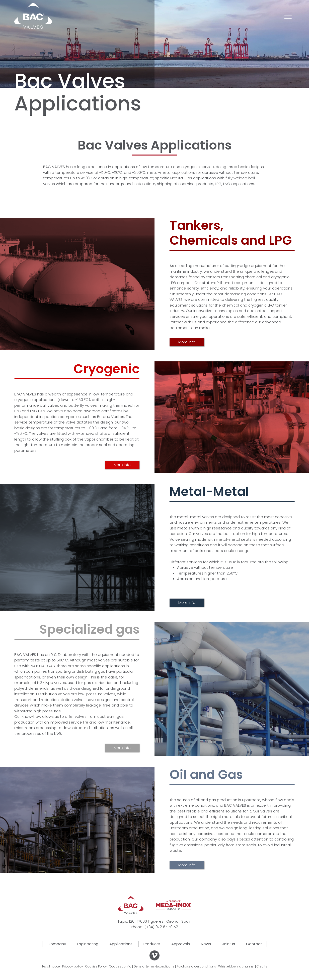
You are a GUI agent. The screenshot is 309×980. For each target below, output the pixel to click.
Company (57, 944)
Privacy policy (73, 966)
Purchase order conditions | (197, 966)
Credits (262, 966)
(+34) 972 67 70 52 (161, 927)
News (206, 944)
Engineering (88, 944)
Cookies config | (121, 966)
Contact (254, 944)
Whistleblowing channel (236, 966)
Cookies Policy (96, 966)
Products (152, 944)
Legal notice (51, 966)
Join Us (228, 944)
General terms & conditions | (155, 966)
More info (187, 342)
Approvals (181, 944)
